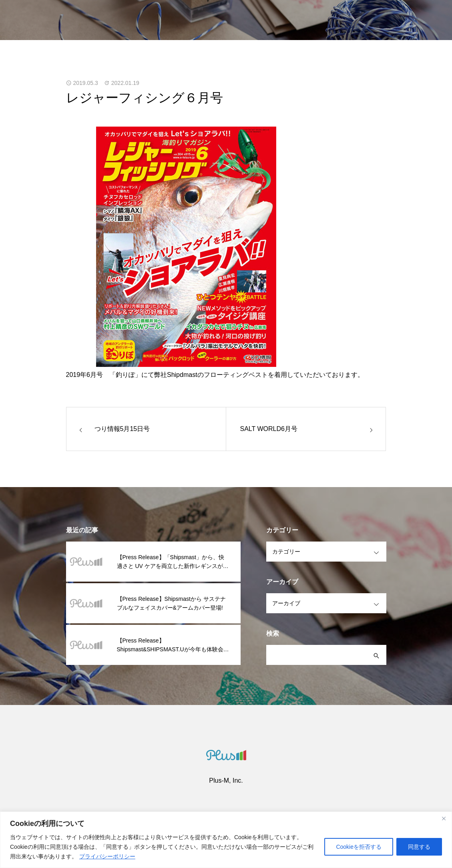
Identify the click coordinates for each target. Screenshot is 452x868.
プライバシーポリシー (107, 856)
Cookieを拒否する (359, 847)
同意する (419, 847)
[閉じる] (444, 818)
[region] (226, 840)
